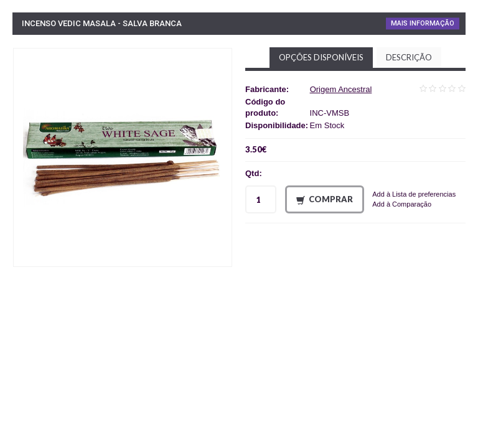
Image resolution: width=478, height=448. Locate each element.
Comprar (325, 199)
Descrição (409, 57)
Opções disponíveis (321, 57)
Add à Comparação (402, 204)
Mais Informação (423, 23)
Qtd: (254, 173)
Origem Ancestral (341, 89)
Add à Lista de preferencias (414, 194)
